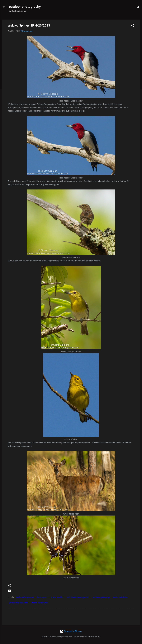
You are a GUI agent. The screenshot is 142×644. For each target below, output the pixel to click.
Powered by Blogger (71, 631)
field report (42, 597)
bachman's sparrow (25, 597)
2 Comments (26, 31)
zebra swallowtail (40, 603)
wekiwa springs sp (101, 597)
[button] (133, 26)
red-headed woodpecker (78, 597)
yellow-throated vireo (19, 603)
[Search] (138, 8)
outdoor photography (25, 7)
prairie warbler (57, 597)
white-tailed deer (121, 597)
